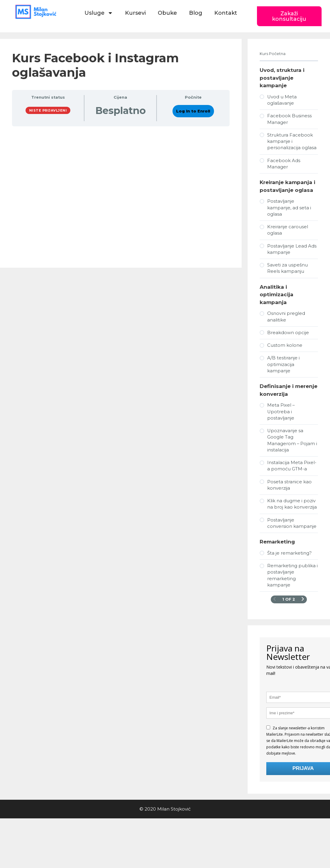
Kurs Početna (273, 54)
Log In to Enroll (193, 111)
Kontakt (226, 13)
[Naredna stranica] (303, 599)
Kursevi (135, 13)
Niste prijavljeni (48, 110)
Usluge (99, 13)
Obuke (167, 13)
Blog (196, 13)
